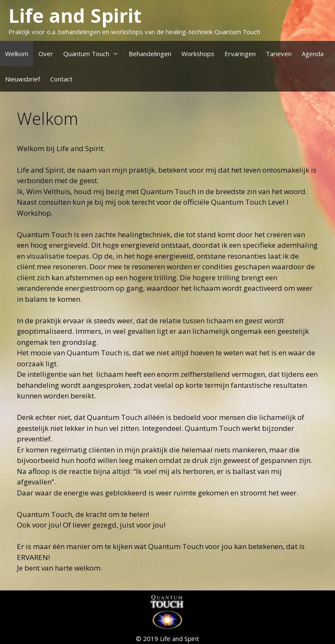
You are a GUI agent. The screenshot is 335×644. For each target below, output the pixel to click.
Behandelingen (150, 54)
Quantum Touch (93, 54)
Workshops (198, 54)
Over (46, 54)
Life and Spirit (75, 15)
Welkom (17, 54)
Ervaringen (240, 54)
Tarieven (279, 54)
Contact (61, 79)
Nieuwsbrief (23, 79)
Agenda (313, 54)
